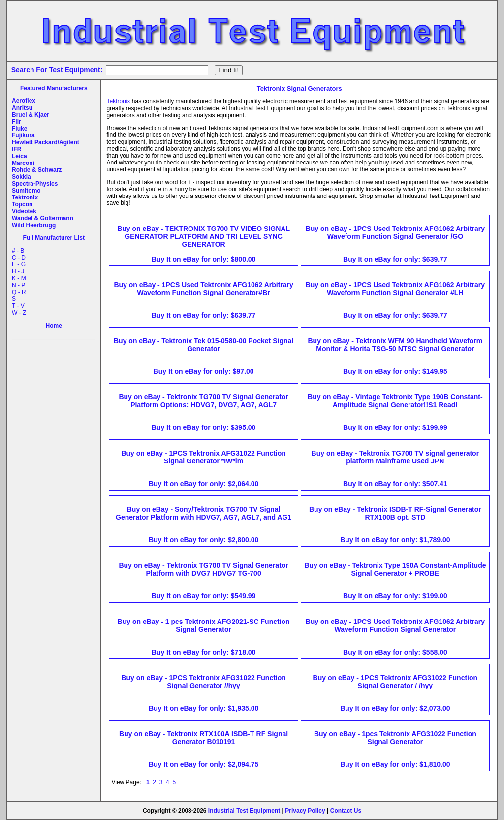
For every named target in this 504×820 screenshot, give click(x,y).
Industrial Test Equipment (244, 811)
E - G (19, 264)
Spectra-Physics (35, 184)
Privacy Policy (305, 811)
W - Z (19, 313)
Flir (16, 122)
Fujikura (23, 135)
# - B (18, 251)
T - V (18, 306)
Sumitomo (26, 191)
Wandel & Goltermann (43, 218)
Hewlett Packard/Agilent (46, 142)
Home (54, 326)
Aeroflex (24, 101)
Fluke (19, 129)
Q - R (19, 292)
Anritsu (22, 108)
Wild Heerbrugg (34, 225)
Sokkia (21, 177)
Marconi (23, 163)
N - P (18, 285)
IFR (16, 149)
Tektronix (25, 197)
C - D (19, 258)
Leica (19, 156)
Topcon (22, 204)
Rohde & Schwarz (37, 170)
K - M (19, 278)
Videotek (24, 211)
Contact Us (346, 811)
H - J (18, 271)
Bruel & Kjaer (31, 115)
